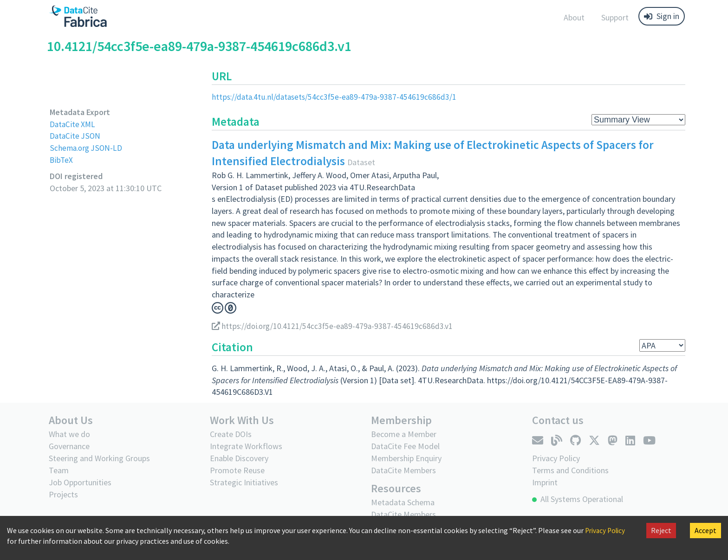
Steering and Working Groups (99, 458)
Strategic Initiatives (244, 482)
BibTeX (62, 160)
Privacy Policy (607, 530)
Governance (69, 446)
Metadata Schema (403, 502)
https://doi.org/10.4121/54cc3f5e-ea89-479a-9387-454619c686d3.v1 (335, 326)
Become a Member (404, 434)
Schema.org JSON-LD (87, 148)
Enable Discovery (239, 458)
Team (59, 470)
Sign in (662, 16)
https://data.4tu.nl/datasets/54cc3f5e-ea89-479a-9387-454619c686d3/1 (336, 97)
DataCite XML (73, 124)
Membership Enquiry (406, 458)
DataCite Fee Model (405, 446)
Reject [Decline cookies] (661, 530)
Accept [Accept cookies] (705, 530)
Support (615, 17)
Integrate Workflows (246, 446)
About (574, 17)
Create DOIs (231, 434)
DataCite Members (403, 470)
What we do (69, 434)
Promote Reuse (237, 470)
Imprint (545, 482)
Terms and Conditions (570, 470)
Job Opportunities (80, 482)
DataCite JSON (76, 136)
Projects (63, 494)
